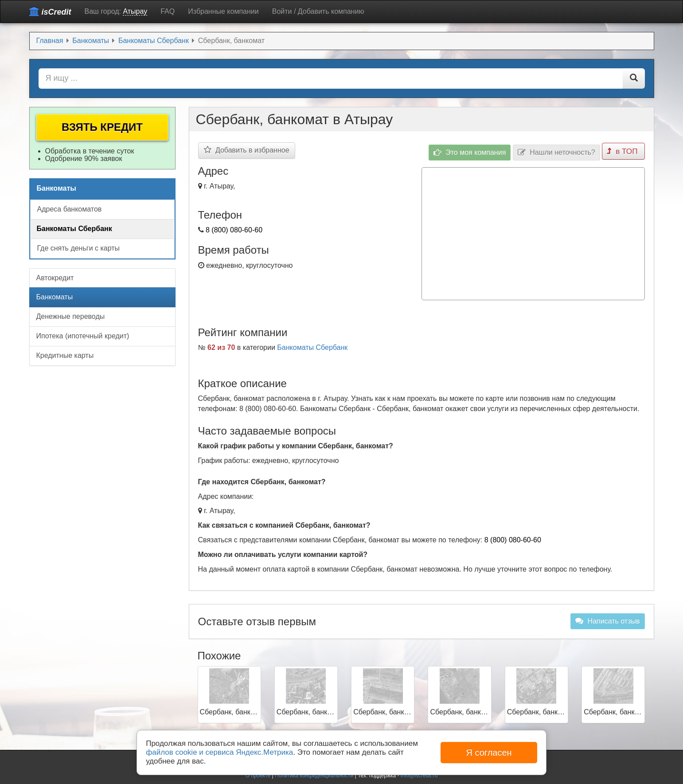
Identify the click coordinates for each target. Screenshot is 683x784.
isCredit (50, 12)
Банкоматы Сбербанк (312, 345)
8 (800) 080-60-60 (234, 230)
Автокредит (55, 278)
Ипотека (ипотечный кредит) (83, 336)
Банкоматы (55, 297)
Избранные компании (223, 11)
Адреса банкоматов (70, 209)
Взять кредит (102, 127)
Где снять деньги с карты (79, 248)
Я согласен (489, 753)
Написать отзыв (607, 619)
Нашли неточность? (558, 151)
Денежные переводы (71, 316)
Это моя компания (471, 151)
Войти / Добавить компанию (318, 11)
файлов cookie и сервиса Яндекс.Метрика (219, 752)
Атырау (135, 11)
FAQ (168, 11)
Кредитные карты (65, 355)
